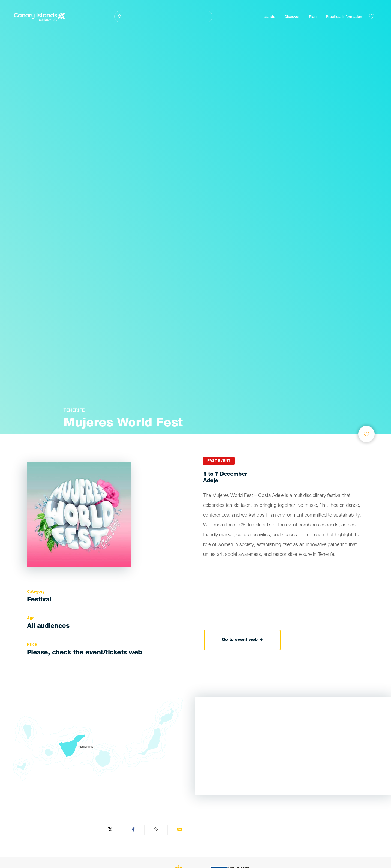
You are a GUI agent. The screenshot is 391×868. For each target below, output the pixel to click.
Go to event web (242, 640)
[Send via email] (180, 830)
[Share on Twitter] (110, 830)
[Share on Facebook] (133, 830)
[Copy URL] (157, 830)
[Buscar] (163, 17)
